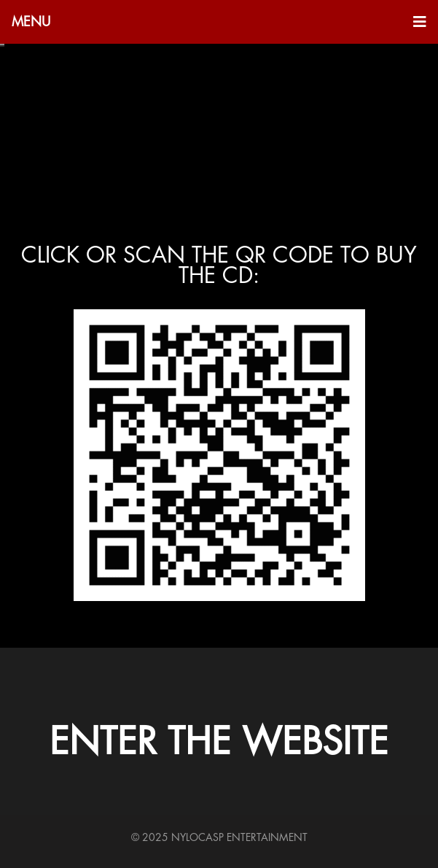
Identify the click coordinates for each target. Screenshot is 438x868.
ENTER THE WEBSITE (219, 743)
